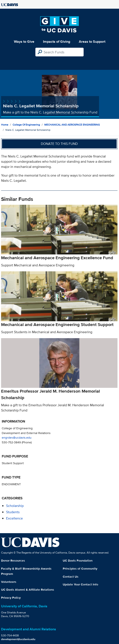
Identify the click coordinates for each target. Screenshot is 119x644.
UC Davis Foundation (78, 560)
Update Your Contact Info (80, 584)
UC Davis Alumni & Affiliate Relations (28, 590)
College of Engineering (26, 125)
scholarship (15, 506)
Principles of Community (80, 569)
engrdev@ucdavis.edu (17, 437)
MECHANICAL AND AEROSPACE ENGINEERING (72, 125)
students (13, 512)
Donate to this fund (59, 144)
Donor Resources (13, 560)
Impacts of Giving (57, 42)
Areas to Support (92, 42)
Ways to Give (24, 42)
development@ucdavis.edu (18, 639)
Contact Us (71, 577)
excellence (14, 518)
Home (5, 125)
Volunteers (9, 582)
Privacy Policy (11, 598)
